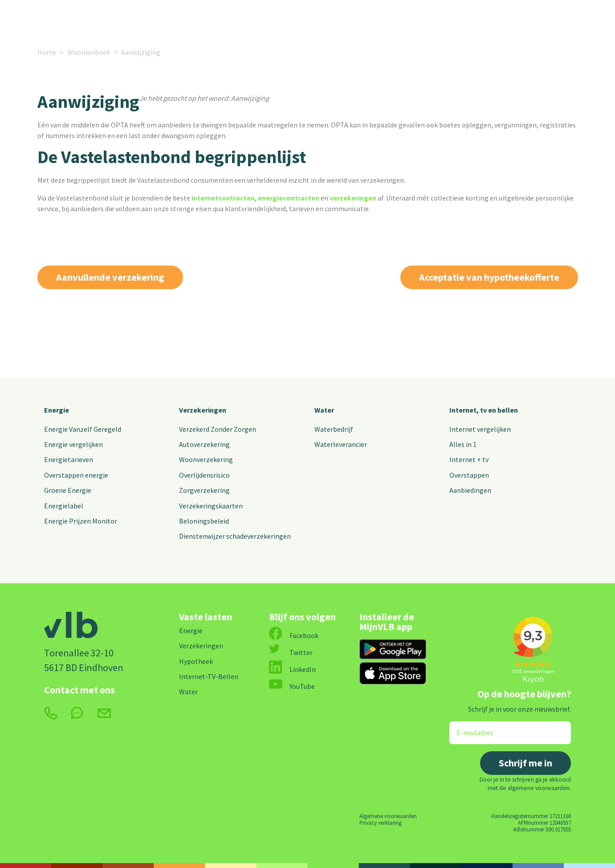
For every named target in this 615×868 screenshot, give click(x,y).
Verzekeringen (172, 19)
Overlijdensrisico (204, 475)
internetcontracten (223, 198)
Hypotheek (196, 661)
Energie (111, 19)
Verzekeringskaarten (211, 506)
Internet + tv (469, 459)
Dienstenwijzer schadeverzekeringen (235, 536)
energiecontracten (289, 198)
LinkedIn (292, 669)
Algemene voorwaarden (388, 816)
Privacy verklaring (381, 823)
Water (324, 410)
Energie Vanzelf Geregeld (83, 429)
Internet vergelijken (480, 429)
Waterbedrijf (334, 429)
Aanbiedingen (470, 490)
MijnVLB (501, 19)
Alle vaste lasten (293, 19)
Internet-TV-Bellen (209, 676)
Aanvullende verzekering (110, 277)
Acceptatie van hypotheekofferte (489, 277)
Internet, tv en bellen (484, 410)
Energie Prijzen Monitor (81, 521)
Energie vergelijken (73, 444)
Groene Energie (68, 490)
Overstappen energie (76, 475)
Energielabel (64, 506)
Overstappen (469, 475)
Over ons (398, 19)
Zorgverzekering (204, 490)
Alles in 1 (463, 444)
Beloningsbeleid (204, 521)
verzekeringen (353, 198)
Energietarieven (69, 459)
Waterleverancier (341, 444)
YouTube (292, 686)
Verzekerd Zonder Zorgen (218, 429)
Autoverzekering (204, 444)
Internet (226, 19)
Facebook (294, 635)
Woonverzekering (206, 459)
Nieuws (355, 19)
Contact (449, 19)
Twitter (291, 652)
